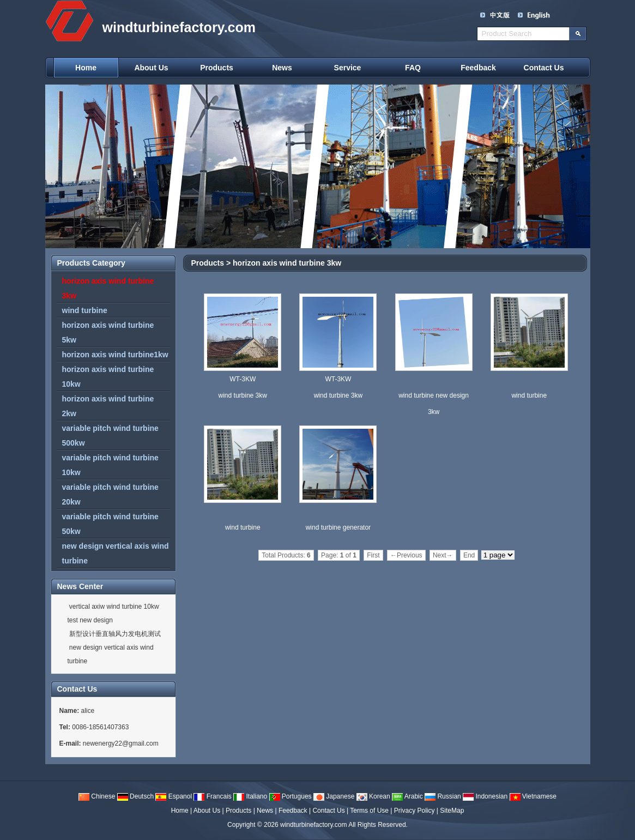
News (282, 68)
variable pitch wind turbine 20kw (110, 494)
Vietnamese (533, 796)
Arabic (407, 796)
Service (348, 68)
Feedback (478, 68)
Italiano (250, 796)
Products (217, 68)
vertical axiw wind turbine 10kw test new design (113, 613)
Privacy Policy (415, 811)
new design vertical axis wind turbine (116, 553)
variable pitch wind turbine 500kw (110, 436)
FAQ (413, 68)
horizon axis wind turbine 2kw (108, 406)
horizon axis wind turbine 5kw (108, 332)
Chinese (97, 796)
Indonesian (485, 796)
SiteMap (452, 811)
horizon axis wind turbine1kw (115, 355)
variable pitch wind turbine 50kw (110, 524)
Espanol (174, 796)
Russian (443, 796)
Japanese (334, 796)
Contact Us (544, 68)
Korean (373, 796)
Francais (212, 796)
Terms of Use (369, 811)
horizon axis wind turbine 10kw (108, 377)
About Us (151, 68)
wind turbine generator (338, 527)
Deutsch (135, 796)
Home (86, 68)
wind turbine (85, 310)
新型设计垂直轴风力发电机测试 (114, 634)
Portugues (291, 796)
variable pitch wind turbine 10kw (110, 465)
